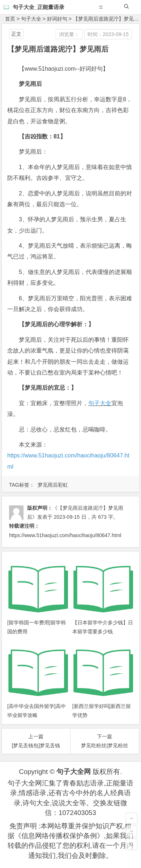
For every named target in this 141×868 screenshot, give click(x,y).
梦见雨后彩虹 (53, 485)
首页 (10, 19)
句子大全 (31, 19)
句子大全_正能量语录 (39, 7)
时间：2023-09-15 (108, 34)
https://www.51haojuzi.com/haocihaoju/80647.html (65, 535)
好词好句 (57, 19)
